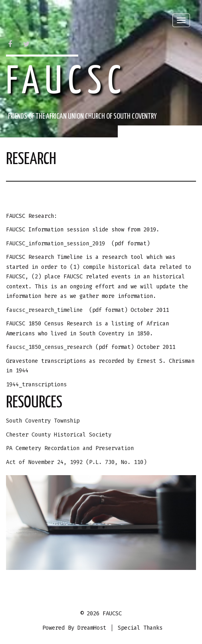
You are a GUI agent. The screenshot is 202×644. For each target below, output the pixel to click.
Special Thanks (140, 628)
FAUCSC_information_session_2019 (55, 244)
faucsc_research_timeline (44, 310)
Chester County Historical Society (59, 435)
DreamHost (92, 628)
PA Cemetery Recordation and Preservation (70, 448)
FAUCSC (66, 82)
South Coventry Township (43, 421)
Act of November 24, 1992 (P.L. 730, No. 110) (76, 462)
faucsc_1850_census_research (51, 347)
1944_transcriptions (36, 385)
